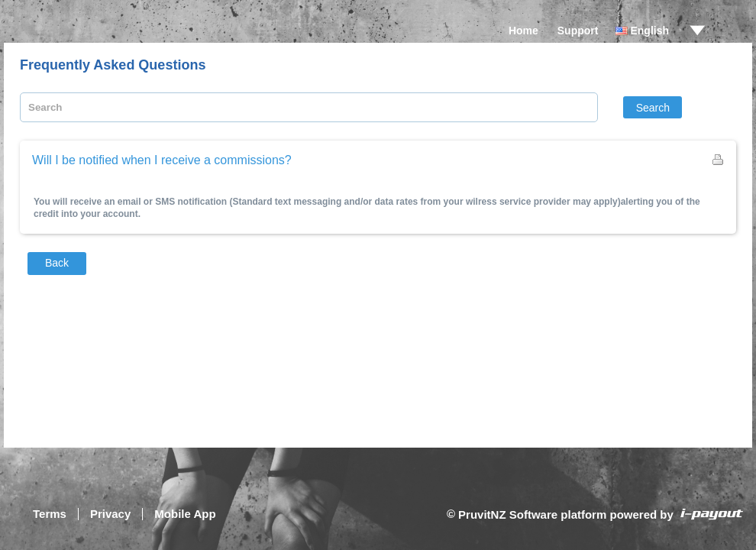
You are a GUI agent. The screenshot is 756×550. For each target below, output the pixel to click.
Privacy (110, 514)
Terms (50, 514)
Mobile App (185, 514)
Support (578, 31)
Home (523, 31)
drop (697, 31)
